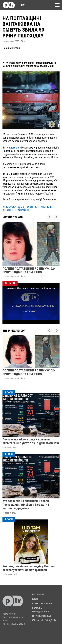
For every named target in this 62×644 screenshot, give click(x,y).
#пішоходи (9, 207)
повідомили (12, 148)
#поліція (46, 207)
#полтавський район (16, 210)
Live (22, 5)
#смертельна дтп (29, 207)
